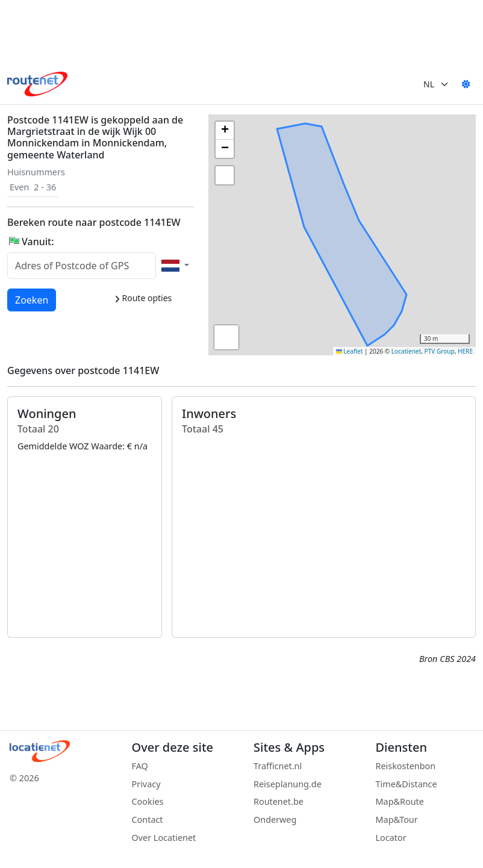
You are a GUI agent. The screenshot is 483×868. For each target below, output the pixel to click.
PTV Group (440, 351)
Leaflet (350, 351)
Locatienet (406, 351)
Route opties (143, 298)
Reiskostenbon (406, 766)
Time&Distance (407, 784)
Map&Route (400, 801)
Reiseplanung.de (288, 784)
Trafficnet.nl (278, 766)
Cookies (148, 801)
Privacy (146, 784)
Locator (391, 838)
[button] (314, 245)
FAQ (140, 766)
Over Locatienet (164, 838)
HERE (465, 351)
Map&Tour (397, 820)
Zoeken (32, 299)
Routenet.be (279, 801)
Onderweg (275, 820)
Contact (148, 820)
